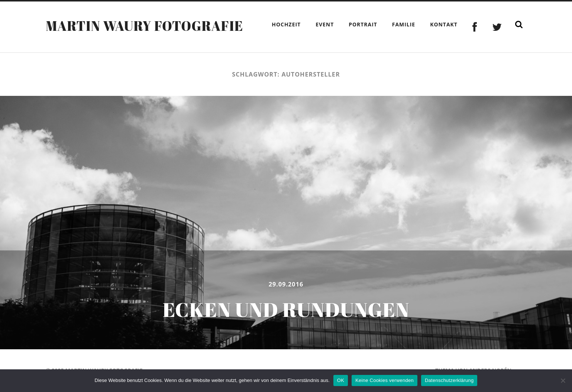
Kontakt (444, 24)
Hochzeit (286, 24)
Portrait (363, 24)
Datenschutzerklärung (449, 380)
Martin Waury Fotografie (144, 26)
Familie (404, 24)
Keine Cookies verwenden (384, 380)
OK (341, 380)
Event (325, 24)
